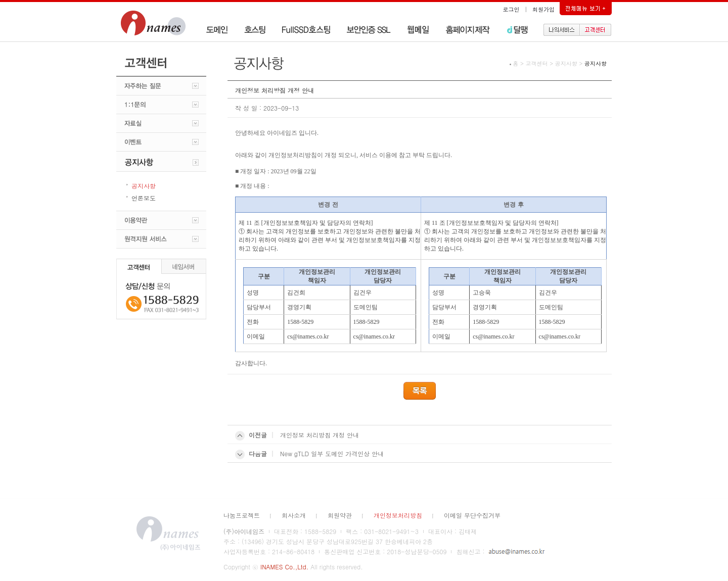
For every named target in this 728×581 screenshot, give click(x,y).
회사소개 (294, 515)
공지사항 (566, 63)
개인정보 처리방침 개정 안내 (320, 435)
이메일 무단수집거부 (472, 515)
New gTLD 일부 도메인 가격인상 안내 (332, 453)
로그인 (511, 9)
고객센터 (537, 63)
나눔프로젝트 (242, 515)
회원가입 (543, 9)
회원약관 (340, 515)
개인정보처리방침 (398, 515)
